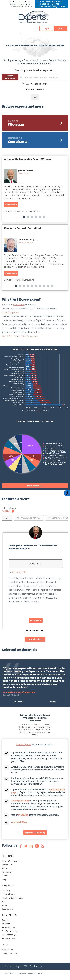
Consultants (7, 865)
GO (35, 97)
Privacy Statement (10, 953)
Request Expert (8, 927)
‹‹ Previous (18, 702)
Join (61, 28)
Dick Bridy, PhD (19, 572)
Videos (5, 876)
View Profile (11, 204)
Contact (5, 920)
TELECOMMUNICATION (29, 518)
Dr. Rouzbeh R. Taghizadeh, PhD (19, 692)
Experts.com (19, 305)
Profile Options (24, 744)
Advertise (6, 924)
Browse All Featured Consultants (19, 280)
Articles (5, 868)
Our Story (6, 890)
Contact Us (36, 966)
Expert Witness (9, 336)
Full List (8, 511)
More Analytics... (35, 486)
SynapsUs (23, 815)
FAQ (4, 902)
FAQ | (26, 966)
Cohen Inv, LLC (24, 173)
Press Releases (8, 894)
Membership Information (13, 898)
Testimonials (7, 909)
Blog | (18, 966)
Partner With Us (9, 938)
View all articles (35, 639)
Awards (5, 905)
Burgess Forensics (26, 242)
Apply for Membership (35, 833)
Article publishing (20, 801)
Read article (36, 621)
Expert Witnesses (10, 77)
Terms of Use (8, 950)
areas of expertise (10, 312)
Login (46, 28)
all (7, 518)
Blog (4, 879)
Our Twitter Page (9, 935)
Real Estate (36, 564)
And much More (19, 822)
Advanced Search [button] (34, 89)
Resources (6, 872)
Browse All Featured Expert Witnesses (22, 211)
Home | (9, 966)
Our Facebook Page (10, 931)
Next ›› (53, 702)
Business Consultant (28, 336)
